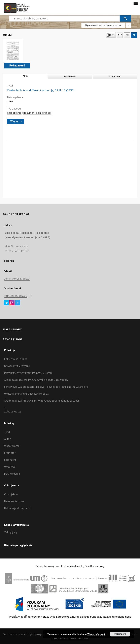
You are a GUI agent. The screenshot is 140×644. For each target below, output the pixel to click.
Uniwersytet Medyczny (17, 366)
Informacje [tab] (70, 76)
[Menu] (135, 3)
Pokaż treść (17, 65)
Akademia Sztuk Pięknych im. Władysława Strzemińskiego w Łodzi (41, 401)
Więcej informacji (96, 634)
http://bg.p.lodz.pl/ (16, 296)
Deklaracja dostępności (18, 508)
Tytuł (7, 432)
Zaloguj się (11, 532)
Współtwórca (12, 446)
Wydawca (10, 467)
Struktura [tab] (115, 76)
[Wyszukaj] (125, 18)
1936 (10, 101)
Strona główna (13, 339)
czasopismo (14, 113)
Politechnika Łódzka (16, 359)
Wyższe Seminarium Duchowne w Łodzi (27, 394)
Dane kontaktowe (14, 501)
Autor (7, 439)
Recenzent (10, 460)
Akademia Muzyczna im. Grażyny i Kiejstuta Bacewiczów (36, 380)
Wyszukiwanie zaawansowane (103, 25)
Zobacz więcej (12, 412)
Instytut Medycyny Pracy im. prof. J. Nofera (28, 373)
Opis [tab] (25, 76)
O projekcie (11, 494)
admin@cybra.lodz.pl (17, 279)
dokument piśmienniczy (37, 113)
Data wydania (12, 474)
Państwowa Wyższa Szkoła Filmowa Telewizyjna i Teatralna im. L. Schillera (46, 387)
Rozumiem (120, 634)
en (127, 35)
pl (134, 35)
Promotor (10, 453)
